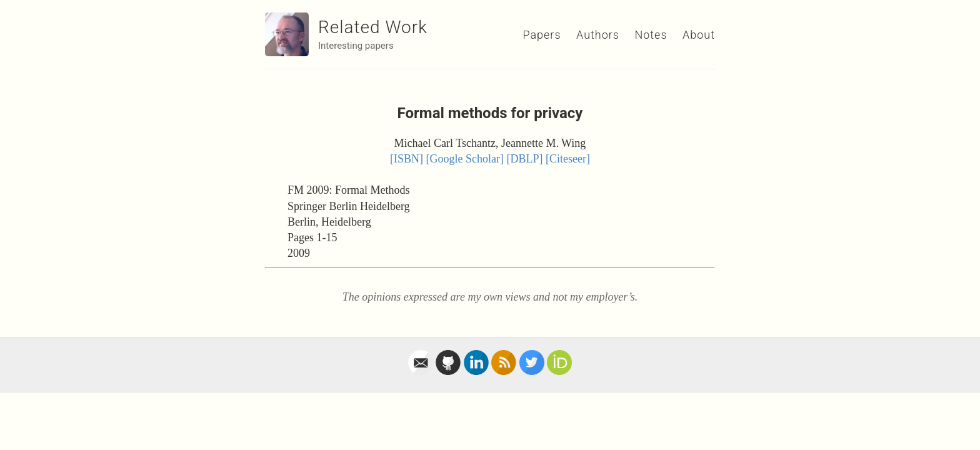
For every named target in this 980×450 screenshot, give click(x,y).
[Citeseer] (568, 159)
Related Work (373, 27)
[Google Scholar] (465, 159)
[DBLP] (525, 159)
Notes (651, 35)
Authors (598, 35)
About (699, 35)
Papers (542, 35)
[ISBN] (407, 159)
